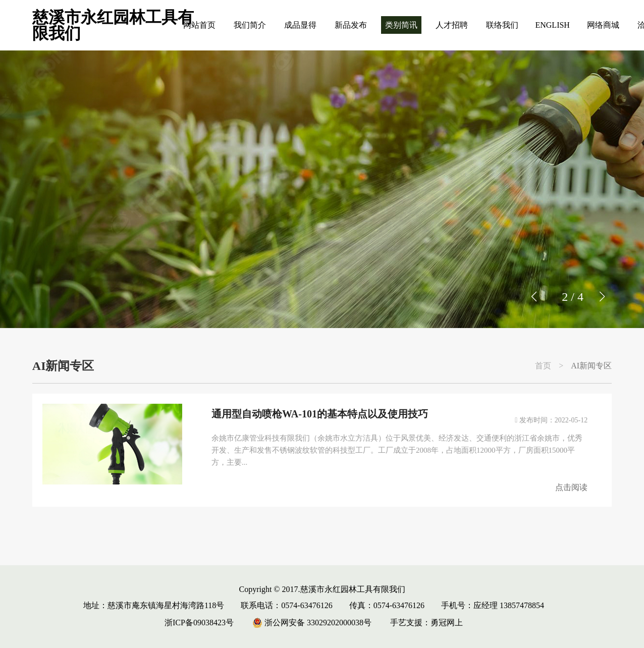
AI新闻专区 (591, 366)
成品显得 (300, 25)
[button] (602, 297)
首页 (543, 366)
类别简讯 (401, 25)
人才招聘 (452, 25)
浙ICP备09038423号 (199, 623)
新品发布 (351, 25)
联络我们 (502, 25)
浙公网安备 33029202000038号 (312, 623)
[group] (322, 189)
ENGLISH (552, 25)
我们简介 (250, 25)
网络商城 (603, 25)
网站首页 (199, 25)
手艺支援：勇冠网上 (426, 623)
